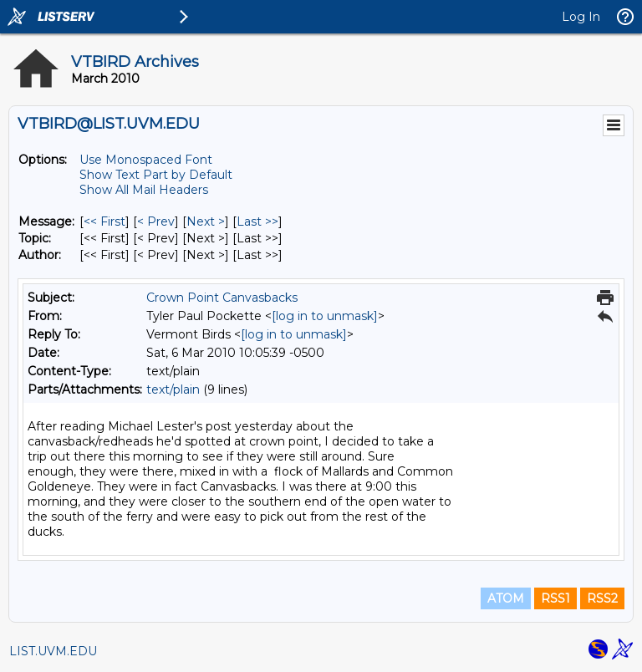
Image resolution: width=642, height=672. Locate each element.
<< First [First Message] (104, 221)
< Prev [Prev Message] (156, 221)
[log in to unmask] (325, 316)
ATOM (506, 598)
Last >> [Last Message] (257, 221)
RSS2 (602, 598)
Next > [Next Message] (206, 221)
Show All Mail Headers (144, 190)
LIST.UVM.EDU (53, 651)
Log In (581, 17)
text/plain (173, 389)
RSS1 (555, 598)
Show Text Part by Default (156, 175)
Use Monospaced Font (146, 160)
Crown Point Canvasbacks (222, 298)
